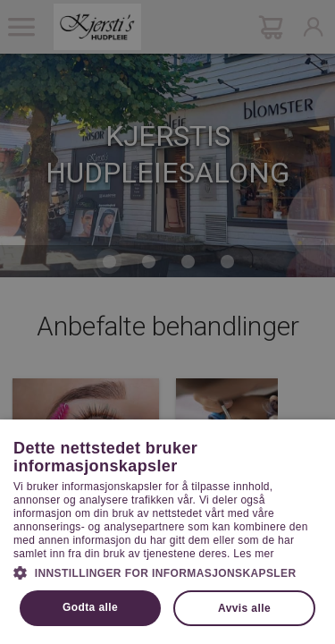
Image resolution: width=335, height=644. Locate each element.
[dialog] (167, 322)
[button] (167, 572)
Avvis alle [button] (244, 608)
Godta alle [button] (90, 607)
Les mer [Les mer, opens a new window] (253, 554)
